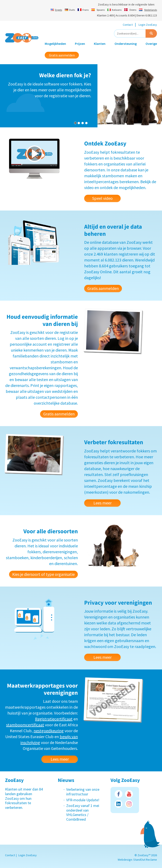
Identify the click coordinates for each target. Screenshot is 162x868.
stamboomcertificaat (25, 725)
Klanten (100, 44)
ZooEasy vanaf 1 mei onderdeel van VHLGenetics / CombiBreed (83, 812)
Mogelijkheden (55, 44)
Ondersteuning (126, 44)
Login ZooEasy (148, 25)
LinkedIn (118, 804)
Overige (151, 44)
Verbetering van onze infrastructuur (83, 792)
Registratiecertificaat (54, 719)
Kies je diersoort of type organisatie (43, 574)
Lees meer (103, 503)
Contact (128, 25)
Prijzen (80, 44)
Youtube (129, 794)
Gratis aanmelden (62, 55)
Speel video (102, 198)
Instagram (129, 804)
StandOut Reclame (145, 860)
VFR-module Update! (83, 800)
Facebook (118, 794)
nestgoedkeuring (49, 731)
